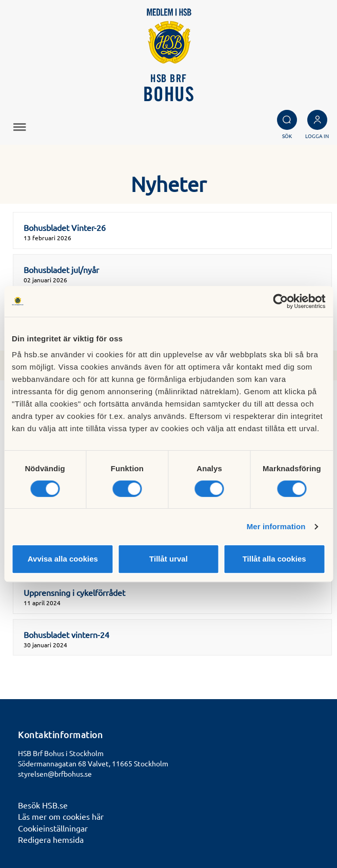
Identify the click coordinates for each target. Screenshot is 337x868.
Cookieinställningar (53, 828)
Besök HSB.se (43, 805)
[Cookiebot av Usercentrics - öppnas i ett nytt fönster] (280, 301)
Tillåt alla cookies (274, 559)
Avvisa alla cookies (63, 559)
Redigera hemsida (51, 839)
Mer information (276, 526)
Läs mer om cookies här (61, 816)
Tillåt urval (168, 559)
